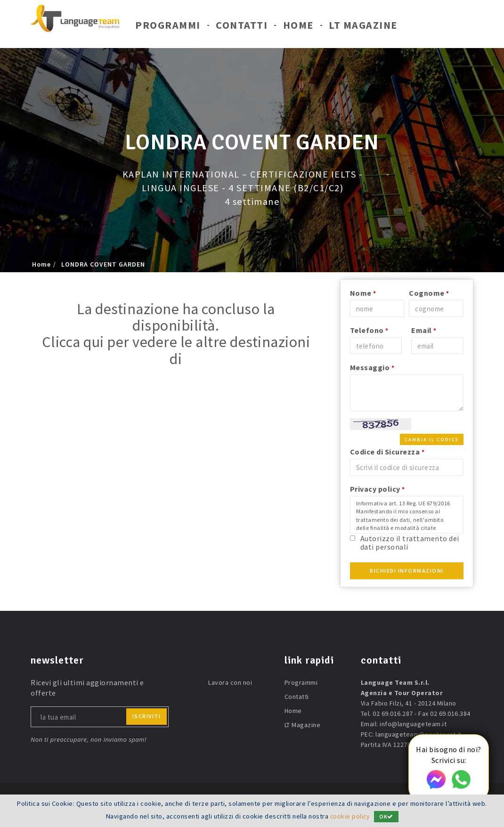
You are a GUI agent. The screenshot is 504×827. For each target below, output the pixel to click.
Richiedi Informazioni (407, 571)
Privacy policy (378, 489)
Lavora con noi (230, 682)
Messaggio (372, 367)
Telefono (369, 330)
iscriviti (147, 716)
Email (424, 330)
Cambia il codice (432, 440)
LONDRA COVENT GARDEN (103, 264)
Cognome (429, 293)
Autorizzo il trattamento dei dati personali (410, 542)
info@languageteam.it (413, 724)
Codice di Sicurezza (387, 452)
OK (387, 816)
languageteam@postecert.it (419, 734)
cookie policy (350, 816)
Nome (363, 293)
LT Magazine (363, 27)
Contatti (242, 27)
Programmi (168, 27)
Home (298, 27)
